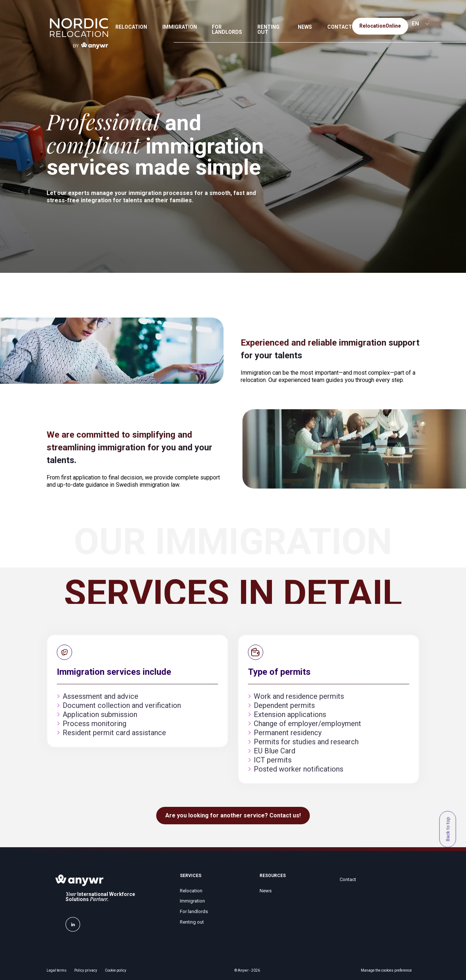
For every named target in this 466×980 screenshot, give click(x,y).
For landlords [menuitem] (194, 911)
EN (415, 24)
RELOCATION (131, 27)
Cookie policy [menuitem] (116, 971)
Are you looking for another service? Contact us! (233, 815)
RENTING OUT (268, 29)
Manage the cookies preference (386, 971)
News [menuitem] (266, 891)
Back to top (448, 829)
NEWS (305, 27)
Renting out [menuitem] (192, 922)
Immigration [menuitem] (192, 901)
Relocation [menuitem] (191, 891)
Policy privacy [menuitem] (86, 971)
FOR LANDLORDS (227, 29)
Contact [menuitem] (348, 879)
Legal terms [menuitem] (57, 971)
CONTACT (340, 27)
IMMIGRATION (180, 27)
